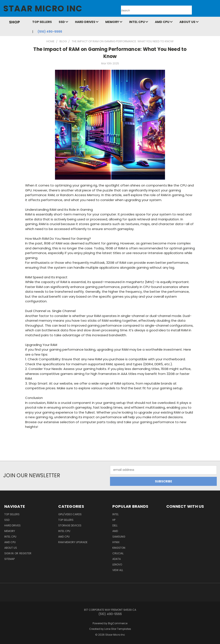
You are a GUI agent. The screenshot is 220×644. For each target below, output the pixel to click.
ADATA (117, 559)
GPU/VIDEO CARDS (70, 514)
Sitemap (9, 559)
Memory (114, 22)
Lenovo (117, 564)
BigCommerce (118, 623)
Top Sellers (42, 22)
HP (114, 520)
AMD (115, 531)
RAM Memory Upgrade (73, 542)
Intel (115, 514)
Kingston (119, 548)
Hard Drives (87, 22)
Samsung (119, 537)
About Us (189, 22)
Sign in (9, 553)
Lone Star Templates (118, 629)
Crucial (118, 553)
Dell (115, 525)
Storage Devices (70, 525)
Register (25, 553)
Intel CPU (139, 22)
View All (118, 570)
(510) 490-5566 (50, 32)
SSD (63, 22)
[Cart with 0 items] (216, 9)
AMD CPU (164, 22)
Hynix (116, 542)
